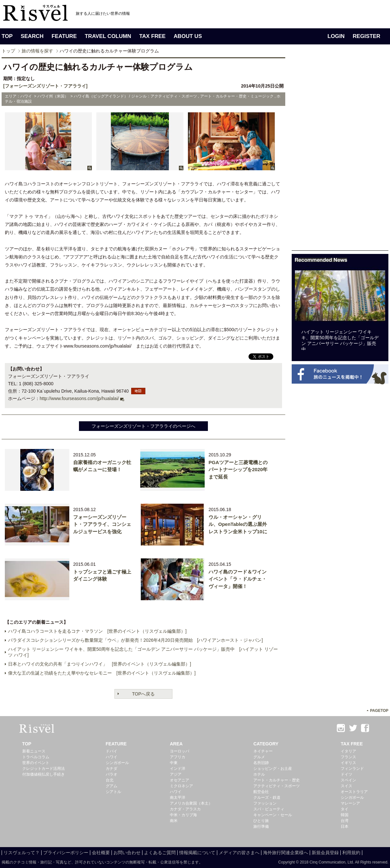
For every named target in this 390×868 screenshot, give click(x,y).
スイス (346, 786)
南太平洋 (178, 798)
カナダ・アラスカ (185, 809)
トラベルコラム (36, 757)
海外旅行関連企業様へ (286, 853)
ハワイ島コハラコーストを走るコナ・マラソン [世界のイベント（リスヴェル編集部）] (97, 631)
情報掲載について (197, 853)
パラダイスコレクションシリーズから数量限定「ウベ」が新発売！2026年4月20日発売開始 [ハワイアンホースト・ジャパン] (135, 640)
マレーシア (350, 803)
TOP (7, 36)
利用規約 (351, 853)
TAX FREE (152, 36)
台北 (110, 780)
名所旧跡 (261, 763)
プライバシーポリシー (66, 853)
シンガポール (117, 763)
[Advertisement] (315, 154)
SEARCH (32, 36)
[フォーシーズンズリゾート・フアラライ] (45, 86)
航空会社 (261, 792)
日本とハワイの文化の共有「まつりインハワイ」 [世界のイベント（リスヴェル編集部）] (100, 664)
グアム (112, 786)
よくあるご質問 (160, 853)
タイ (345, 809)
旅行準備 (261, 826)
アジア (176, 774)
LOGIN (336, 36)
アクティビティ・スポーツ (277, 786)
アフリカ (178, 757)
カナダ (112, 769)
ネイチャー (263, 751)
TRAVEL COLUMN (108, 36)
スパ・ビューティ (269, 809)
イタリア (348, 751)
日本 (345, 826)
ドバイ (112, 751)
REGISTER (366, 36)
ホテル (259, 774)
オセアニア (180, 780)
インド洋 (178, 769)
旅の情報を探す (37, 51)
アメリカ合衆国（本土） (191, 803)
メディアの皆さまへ (239, 853)
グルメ (259, 757)
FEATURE (64, 36)
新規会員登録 (325, 853)
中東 (174, 763)
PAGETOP (379, 711)
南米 (174, 821)
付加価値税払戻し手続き (44, 774)
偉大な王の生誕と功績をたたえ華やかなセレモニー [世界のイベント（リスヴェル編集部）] (102, 673)
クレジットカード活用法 (44, 769)
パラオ (112, 774)
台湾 (345, 821)
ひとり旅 (261, 821)
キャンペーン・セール (273, 815)
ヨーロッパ (180, 751)
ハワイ (112, 757)
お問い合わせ (127, 853)
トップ (8, 51)
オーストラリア (354, 792)
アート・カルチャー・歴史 (277, 780)
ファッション (265, 803)
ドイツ (346, 774)
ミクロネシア (181, 786)
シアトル (113, 792)
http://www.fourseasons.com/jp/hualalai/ (79, 398)
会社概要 (101, 853)
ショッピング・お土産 (273, 769)
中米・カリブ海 (183, 815)
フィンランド (352, 769)
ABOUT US (188, 36)
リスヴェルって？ (22, 853)
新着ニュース (34, 751)
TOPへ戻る (144, 694)
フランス (348, 757)
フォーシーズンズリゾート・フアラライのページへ (143, 426)
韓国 (345, 815)
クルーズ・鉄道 (267, 798)
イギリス (348, 763)
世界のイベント (36, 763)
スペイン (348, 780)
